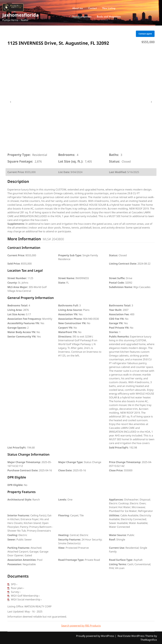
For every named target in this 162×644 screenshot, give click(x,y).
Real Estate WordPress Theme (136, 636)
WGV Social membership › (25, 599)
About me (78, 8)
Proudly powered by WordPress (95, 636)
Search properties (82, 17)
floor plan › (16, 588)
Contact (93, 8)
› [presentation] (151, 102)
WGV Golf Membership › (24, 596)
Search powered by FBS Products (81, 626)
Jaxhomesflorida (20, 15)
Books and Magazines (109, 17)
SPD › (12, 584)
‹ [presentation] (11, 102)
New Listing (109, 8)
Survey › (14, 592)
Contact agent (145, 34)
